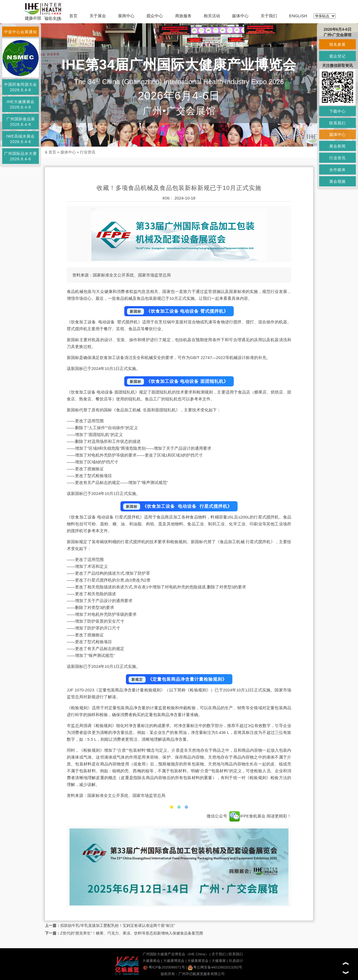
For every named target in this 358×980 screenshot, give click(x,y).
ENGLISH (298, 16)
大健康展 (219, 961)
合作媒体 (337, 170)
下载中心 (337, 111)
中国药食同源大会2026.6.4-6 (21, 87)
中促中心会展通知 (21, 32)
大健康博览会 (174, 961)
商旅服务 (183, 16)
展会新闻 (337, 146)
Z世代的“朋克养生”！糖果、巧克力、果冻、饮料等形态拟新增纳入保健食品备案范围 (132, 933)
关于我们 (269, 16)
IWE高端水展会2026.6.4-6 (21, 139)
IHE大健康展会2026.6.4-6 (20, 104)
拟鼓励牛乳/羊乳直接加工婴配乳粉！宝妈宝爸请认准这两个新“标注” (118, 925)
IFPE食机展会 (247, 816)
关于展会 (98, 16)
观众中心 (155, 16)
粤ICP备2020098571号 (164, 967)
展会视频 (337, 181)
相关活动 (212, 16)
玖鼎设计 (236, 961)
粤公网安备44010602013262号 (215, 967)
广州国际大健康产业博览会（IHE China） (176, 954)
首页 (73, 16)
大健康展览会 (198, 961)
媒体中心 (240, 16)
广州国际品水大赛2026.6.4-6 (21, 156)
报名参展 (337, 44)
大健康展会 (151, 961)
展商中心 (126, 16)
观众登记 (337, 56)
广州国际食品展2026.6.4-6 (21, 122)
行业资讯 (88, 152)
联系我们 (236, 954)
